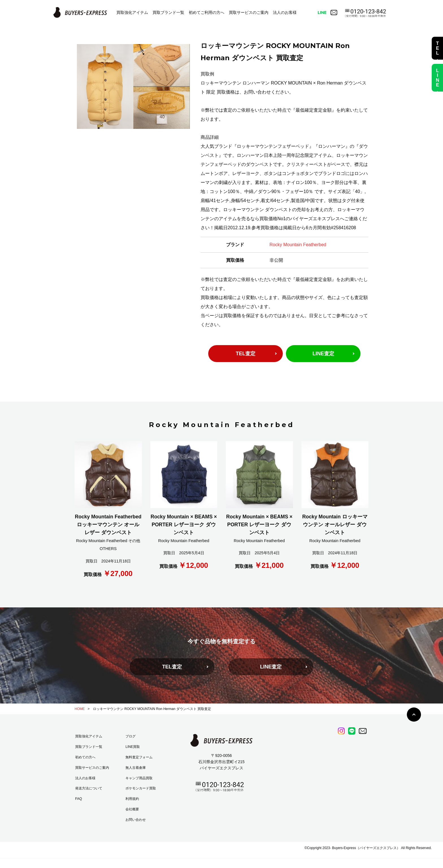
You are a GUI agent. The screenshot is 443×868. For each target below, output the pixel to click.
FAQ (79, 799)
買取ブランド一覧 (168, 12)
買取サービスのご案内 (249, 12)
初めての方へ (85, 757)
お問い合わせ (136, 820)
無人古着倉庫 (136, 768)
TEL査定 (246, 354)
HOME (80, 709)
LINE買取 (133, 747)
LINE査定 (323, 354)
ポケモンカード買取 (141, 788)
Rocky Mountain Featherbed (298, 245)
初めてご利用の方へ (207, 12)
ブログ (131, 736)
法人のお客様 (285, 12)
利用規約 (132, 799)
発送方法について (89, 788)
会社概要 (132, 809)
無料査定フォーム (139, 757)
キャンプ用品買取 (139, 778)
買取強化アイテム (132, 12)
